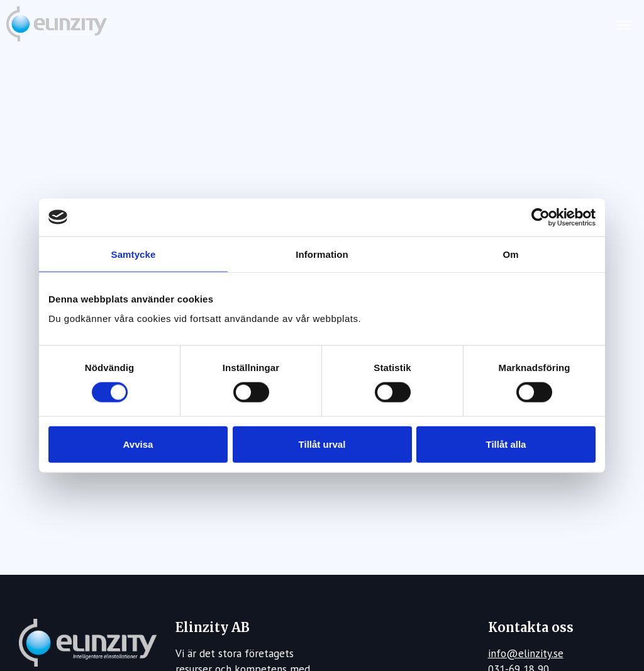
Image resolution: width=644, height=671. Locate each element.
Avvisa (138, 444)
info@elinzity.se (526, 653)
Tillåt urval (322, 444)
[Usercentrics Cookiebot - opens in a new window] (541, 217)
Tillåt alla (506, 444)
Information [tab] (322, 254)
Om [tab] (510, 254)
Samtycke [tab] (134, 254)
